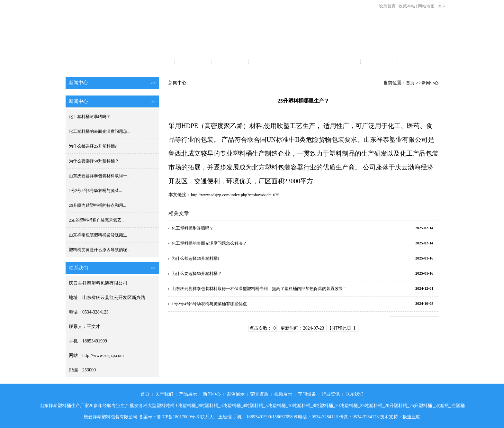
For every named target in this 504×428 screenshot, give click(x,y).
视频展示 (305, 62)
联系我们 (416, 62)
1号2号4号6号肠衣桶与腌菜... (95, 191)
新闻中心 (193, 62)
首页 (81, 62)
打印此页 (342, 328)
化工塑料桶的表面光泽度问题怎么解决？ (209, 243)
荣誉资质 (267, 62)
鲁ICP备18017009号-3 (178, 417)
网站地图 (426, 6)
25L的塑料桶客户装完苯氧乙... (97, 220)
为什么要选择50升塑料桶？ (94, 161)
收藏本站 (407, 6)
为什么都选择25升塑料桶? (93, 146)
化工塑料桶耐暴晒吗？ (90, 117)
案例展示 (230, 62)
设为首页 (387, 6)
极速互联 (411, 417)
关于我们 (119, 62)
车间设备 (342, 62)
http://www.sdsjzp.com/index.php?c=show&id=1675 (235, 195)
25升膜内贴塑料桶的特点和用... (98, 205)
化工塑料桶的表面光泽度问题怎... (100, 131)
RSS (441, 6)
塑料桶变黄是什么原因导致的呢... (100, 250)
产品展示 (156, 62)
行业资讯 (379, 62)
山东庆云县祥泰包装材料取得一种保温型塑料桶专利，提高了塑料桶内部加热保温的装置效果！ (259, 289)
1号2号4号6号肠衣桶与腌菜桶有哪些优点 (209, 304)
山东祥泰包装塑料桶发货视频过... (100, 235)
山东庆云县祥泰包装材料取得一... (100, 176)
